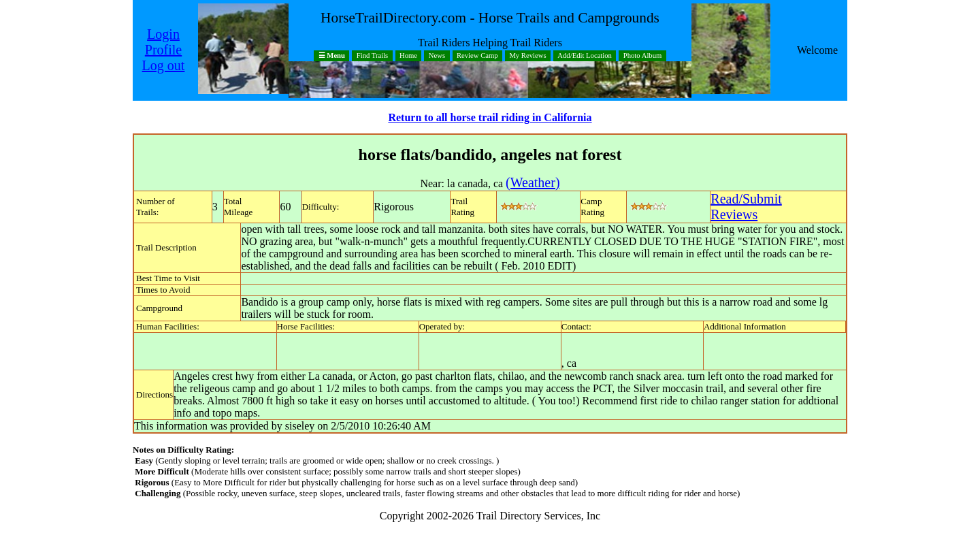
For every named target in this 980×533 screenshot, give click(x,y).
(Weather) (533, 182)
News (437, 56)
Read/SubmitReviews (746, 207)
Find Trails (373, 56)
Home (408, 56)
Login (163, 34)
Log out (164, 65)
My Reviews (527, 56)
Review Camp (477, 56)
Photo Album (643, 56)
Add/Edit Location (585, 56)
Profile (163, 50)
